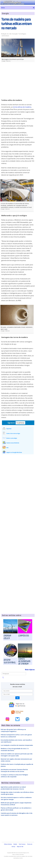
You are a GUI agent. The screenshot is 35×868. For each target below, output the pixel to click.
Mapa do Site (20, 847)
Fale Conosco (22, 844)
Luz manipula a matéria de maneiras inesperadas (17, 745)
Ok (17, 698)
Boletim (15, 844)
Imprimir (9, 429)
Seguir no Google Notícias (14, 452)
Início (3, 8)
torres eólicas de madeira (22, 107)
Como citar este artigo (13, 433)
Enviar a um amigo (12, 438)
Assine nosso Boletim (13, 443)
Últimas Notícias (8, 844)
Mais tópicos (30, 670)
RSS (7, 448)
